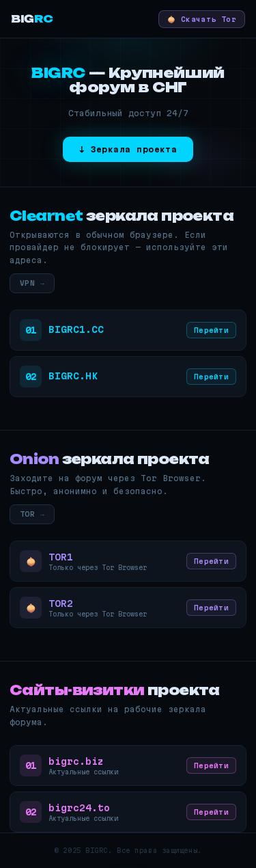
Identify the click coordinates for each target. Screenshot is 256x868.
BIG (32, 19)
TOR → (32, 514)
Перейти (211, 330)
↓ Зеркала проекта (128, 149)
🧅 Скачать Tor (202, 19)
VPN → (32, 283)
